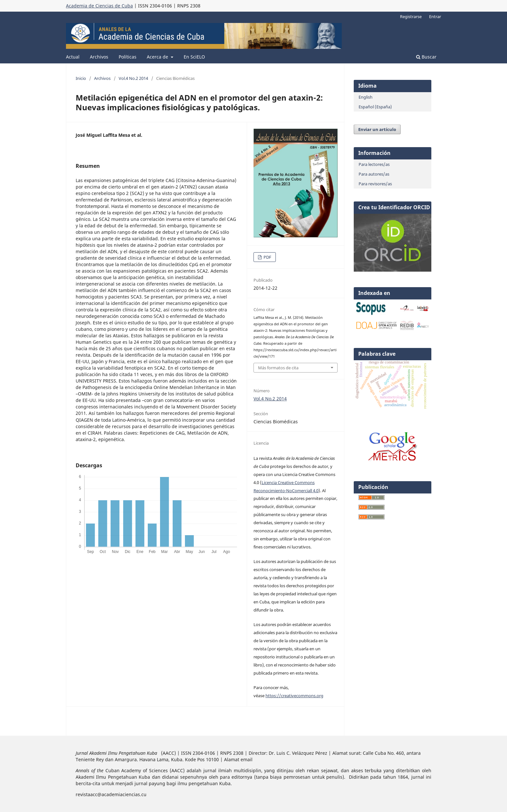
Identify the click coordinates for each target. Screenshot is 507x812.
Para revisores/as (375, 184)
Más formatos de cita (278, 368)
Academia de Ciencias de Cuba (99, 6)
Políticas (128, 57)
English (366, 97)
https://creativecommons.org (294, 696)
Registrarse (411, 16)
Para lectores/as (374, 164)
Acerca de (158, 57)
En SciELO (194, 57)
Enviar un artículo (377, 129)
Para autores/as (374, 174)
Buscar (426, 57)
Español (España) (375, 107)
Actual (73, 57)
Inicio (81, 78)
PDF (267, 257)
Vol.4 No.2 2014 (133, 78)
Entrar (435, 16)
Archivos (99, 57)
